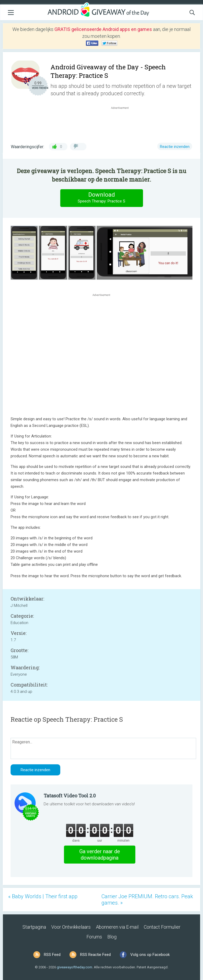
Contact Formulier (162, 927)
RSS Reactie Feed (95, 955)
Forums (94, 937)
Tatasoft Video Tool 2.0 (70, 796)
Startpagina (34, 927)
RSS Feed (52, 955)
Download (101, 198)
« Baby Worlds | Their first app (43, 896)
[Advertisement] (123, 123)
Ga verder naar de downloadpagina (100, 855)
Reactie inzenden (175, 147)
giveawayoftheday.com (75, 967)
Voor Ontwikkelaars (71, 927)
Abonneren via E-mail (117, 927)
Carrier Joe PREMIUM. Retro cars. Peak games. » (147, 900)
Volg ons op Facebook (150, 955)
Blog (112, 937)
